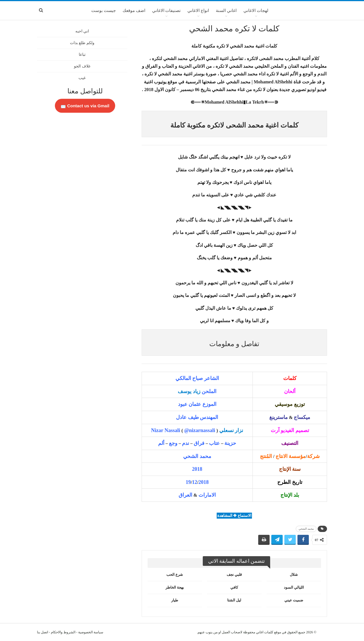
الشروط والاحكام (63, 632)
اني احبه (82, 31)
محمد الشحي (306, 529)
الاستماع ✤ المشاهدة (234, 516)
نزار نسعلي (231, 430)
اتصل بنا (43, 632)
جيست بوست (104, 11)
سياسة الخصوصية (91, 632)
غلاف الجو (82, 66)
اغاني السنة (226, 11)
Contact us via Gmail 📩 (85, 106)
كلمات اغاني (265, 632)
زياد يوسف (189, 391)
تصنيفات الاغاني (167, 11)
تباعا (82, 55)
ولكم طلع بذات (82, 43)
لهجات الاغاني (256, 11)
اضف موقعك (134, 11)
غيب (82, 78)
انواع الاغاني (198, 11)
